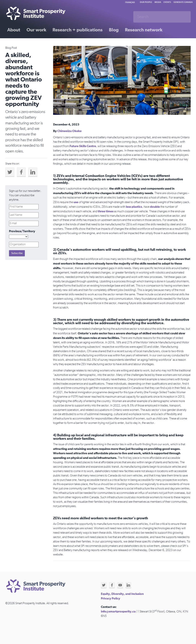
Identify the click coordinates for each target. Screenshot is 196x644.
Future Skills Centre (83, 146)
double (155, 207)
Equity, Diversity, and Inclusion (122, 594)
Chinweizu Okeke (69, 131)
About (14, 30)
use (76, 202)
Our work (36, 30)
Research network (144, 30)
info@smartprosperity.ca (118, 611)
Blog (114, 30)
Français (130, 2)
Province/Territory (22, 231)
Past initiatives (22, 43)
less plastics (134, 207)
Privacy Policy (111, 598)
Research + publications (78, 30)
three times (106, 211)
